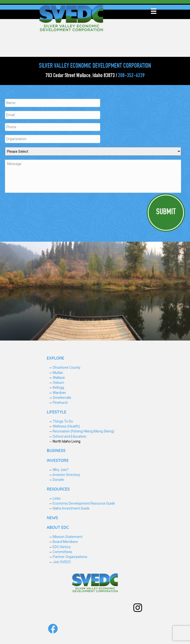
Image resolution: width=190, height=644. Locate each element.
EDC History (62, 546)
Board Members (65, 541)
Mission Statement (68, 536)
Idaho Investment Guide (71, 508)
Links (57, 498)
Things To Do (63, 421)
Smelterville (62, 397)
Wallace (59, 377)
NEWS (52, 517)
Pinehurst (60, 402)
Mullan (58, 372)
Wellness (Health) (66, 426)
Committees (62, 551)
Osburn (58, 382)
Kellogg (58, 387)
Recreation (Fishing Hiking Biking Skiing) (83, 430)
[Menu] (154, 11)
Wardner (59, 392)
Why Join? (61, 469)
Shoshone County (67, 367)
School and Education (70, 436)
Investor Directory (66, 474)
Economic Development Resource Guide (84, 503)
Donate (58, 479)
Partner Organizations (70, 556)
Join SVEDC (62, 561)
